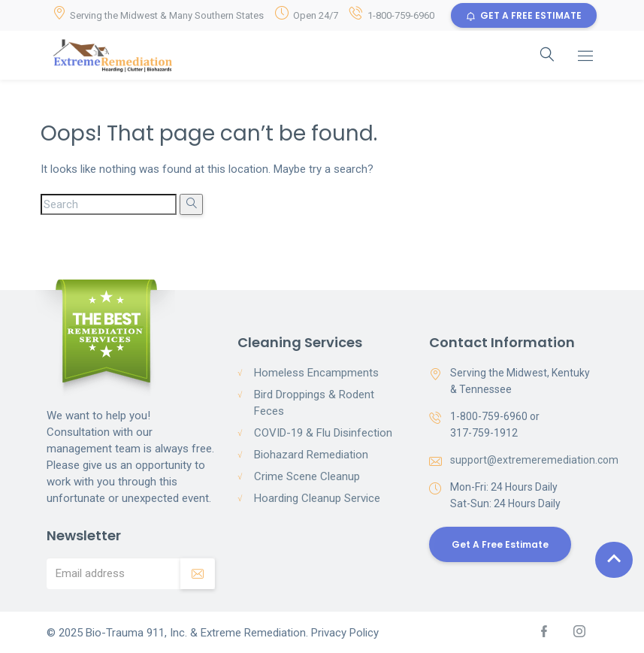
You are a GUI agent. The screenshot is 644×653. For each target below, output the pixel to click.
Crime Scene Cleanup (307, 476)
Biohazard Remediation (311, 455)
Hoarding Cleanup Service (317, 498)
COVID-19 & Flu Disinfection (323, 433)
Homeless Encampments (316, 373)
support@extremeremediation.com (534, 460)
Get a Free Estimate (500, 544)
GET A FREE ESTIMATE (524, 15)
